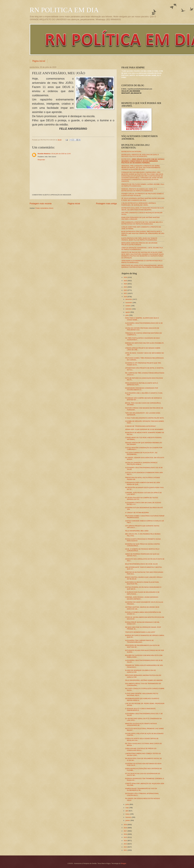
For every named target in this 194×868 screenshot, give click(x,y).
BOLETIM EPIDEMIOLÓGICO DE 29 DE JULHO (141, 564)
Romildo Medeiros (44, 154)
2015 (126, 837)
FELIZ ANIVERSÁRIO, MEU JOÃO (137, 531)
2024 (126, 284)
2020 (126, 297)
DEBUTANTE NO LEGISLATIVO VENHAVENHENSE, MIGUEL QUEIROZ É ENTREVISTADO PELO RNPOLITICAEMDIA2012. (143, 266)
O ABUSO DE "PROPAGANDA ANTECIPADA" (141, 426)
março (128, 814)
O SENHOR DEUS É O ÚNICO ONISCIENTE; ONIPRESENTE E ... (141, 709)
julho (127, 315)
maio (127, 808)
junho (127, 804)
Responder (41, 160)
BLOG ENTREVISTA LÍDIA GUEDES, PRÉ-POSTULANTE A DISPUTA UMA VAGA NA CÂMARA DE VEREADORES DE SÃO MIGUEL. (143, 233)
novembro (129, 303)
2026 (126, 277)
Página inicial (39, 61)
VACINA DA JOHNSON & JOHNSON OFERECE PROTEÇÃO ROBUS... (141, 463)
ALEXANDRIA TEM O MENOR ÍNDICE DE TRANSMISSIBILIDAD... (139, 641)
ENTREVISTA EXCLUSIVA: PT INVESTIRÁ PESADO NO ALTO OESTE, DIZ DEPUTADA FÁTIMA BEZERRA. (143, 209)
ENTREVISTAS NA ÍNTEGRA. (132, 152)
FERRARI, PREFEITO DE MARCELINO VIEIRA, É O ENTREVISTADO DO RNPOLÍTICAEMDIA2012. (139, 190)
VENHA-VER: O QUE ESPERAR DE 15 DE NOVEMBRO (144, 429)
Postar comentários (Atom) (44, 208)
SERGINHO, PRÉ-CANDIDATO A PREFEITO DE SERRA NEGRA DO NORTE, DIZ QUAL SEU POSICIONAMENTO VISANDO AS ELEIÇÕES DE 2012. (141, 168)
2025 (126, 281)
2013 (126, 844)
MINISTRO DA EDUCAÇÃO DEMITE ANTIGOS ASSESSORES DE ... (141, 724)
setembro (129, 309)
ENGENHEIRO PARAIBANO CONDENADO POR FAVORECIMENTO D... (142, 389)
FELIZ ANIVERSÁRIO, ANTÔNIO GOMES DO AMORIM (144, 680)
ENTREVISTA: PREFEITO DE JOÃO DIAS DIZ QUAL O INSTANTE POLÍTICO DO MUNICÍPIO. (140, 155)
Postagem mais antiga (106, 204)
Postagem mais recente (41, 204)
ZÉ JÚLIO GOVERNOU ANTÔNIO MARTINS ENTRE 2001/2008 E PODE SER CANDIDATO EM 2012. (143, 199)
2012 (126, 847)
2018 (126, 828)
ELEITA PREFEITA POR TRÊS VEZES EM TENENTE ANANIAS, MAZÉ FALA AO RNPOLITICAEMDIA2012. (139, 239)
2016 (126, 834)
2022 (126, 290)
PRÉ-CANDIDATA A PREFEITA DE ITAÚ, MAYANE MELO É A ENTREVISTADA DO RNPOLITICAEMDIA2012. (142, 223)
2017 (126, 831)
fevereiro (129, 817)
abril (127, 811)
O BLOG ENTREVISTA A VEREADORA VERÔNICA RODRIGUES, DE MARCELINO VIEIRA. (139, 204)
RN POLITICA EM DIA (64, 10)
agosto (128, 312)
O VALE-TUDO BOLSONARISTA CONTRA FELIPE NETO (144, 418)
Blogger (124, 863)
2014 (126, 841)
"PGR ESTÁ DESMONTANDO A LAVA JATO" (140, 632)
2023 (126, 287)
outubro (128, 306)
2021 (126, 293)
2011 (126, 850)
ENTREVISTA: (143, 161)
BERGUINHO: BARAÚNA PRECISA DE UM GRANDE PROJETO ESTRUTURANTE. (139, 244)
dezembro (129, 299)
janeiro (128, 820)
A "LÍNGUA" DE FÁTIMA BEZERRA (137, 513)
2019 (126, 825)
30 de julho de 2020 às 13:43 (61, 154)
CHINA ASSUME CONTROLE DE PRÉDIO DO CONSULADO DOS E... (141, 749)
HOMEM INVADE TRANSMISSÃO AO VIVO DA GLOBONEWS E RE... (141, 789)
